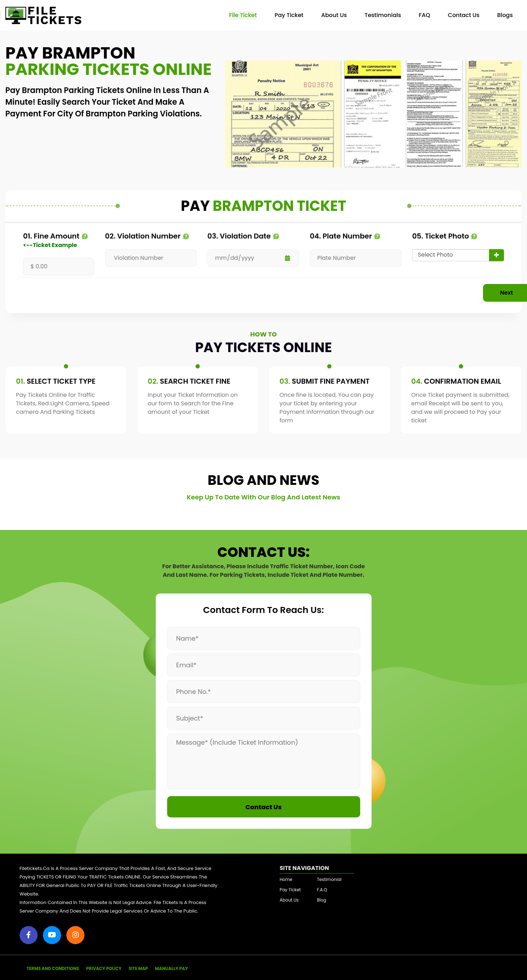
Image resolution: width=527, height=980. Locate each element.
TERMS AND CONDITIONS (53, 967)
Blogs (505, 15)
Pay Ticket (289, 15)
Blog (322, 899)
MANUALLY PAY (172, 967)
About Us (334, 15)
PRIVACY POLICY (104, 967)
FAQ (424, 15)
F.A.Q (322, 888)
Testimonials (383, 15)
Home (286, 878)
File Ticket (243, 15)
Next (470, 293)
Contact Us (464, 15)
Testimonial (329, 878)
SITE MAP (138, 967)
